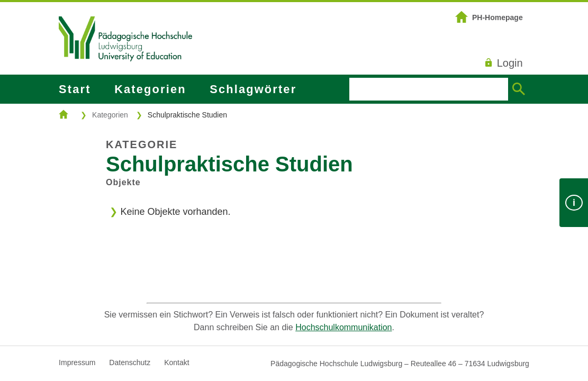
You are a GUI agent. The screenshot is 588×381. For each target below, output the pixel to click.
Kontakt (177, 362)
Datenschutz (130, 362)
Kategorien (150, 89)
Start (75, 89)
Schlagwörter (253, 89)
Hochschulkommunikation (343, 327)
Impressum (77, 362)
